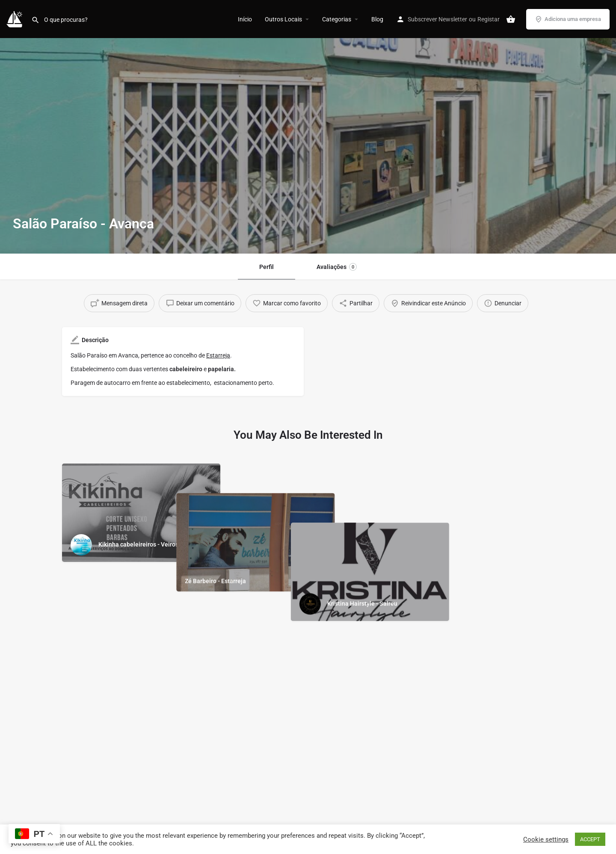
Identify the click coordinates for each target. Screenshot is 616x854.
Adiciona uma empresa (568, 19)
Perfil (267, 267)
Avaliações (337, 267)
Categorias (337, 19)
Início (245, 19)
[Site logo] (16, 18)
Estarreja (218, 355)
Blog (377, 19)
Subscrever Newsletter (437, 19)
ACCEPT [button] (590, 839)
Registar (489, 19)
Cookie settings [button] (546, 839)
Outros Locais (283, 19)
